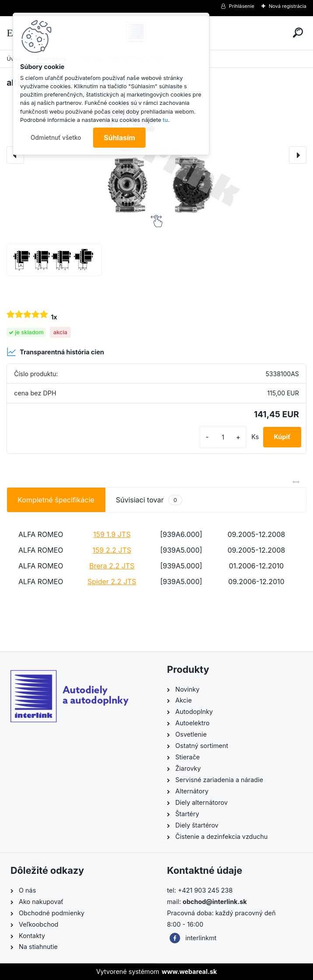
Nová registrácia (288, 6)
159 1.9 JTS (112, 534)
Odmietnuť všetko (56, 138)
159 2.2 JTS (112, 550)
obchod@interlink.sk (215, 902)
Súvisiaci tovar (149, 500)
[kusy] (223, 437)
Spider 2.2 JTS (112, 582)
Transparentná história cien (55, 352)
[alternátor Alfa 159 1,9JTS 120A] (54, 260)
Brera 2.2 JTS (112, 566)
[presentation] (298, 155)
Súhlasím (119, 138)
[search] (298, 33)
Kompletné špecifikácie (56, 500)
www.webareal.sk (189, 971)
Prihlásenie (242, 6)
